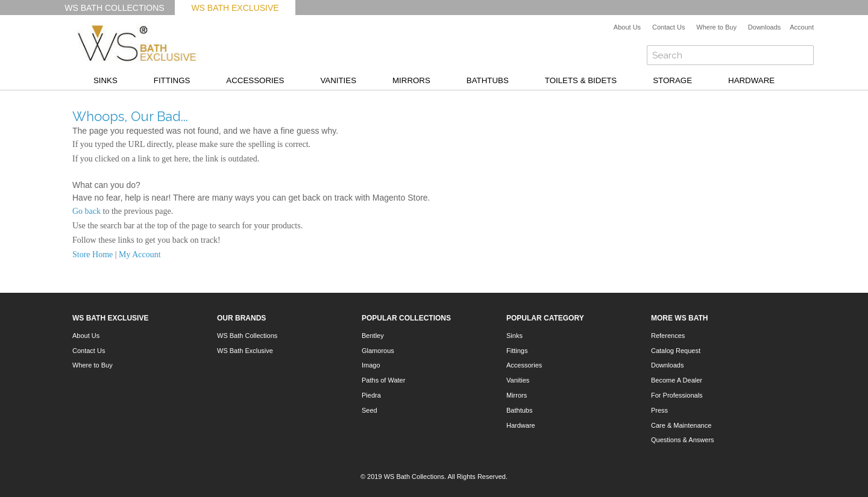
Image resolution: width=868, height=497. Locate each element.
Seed (370, 410)
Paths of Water (383, 380)
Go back (86, 211)
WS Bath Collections (114, 8)
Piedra (371, 395)
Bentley (373, 336)
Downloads (764, 27)
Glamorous (378, 351)
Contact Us (668, 27)
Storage (672, 80)
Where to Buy (716, 27)
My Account (140, 255)
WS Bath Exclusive (235, 8)
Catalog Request (676, 351)
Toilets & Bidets (581, 80)
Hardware (751, 80)
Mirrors (411, 80)
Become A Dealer (677, 380)
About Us (627, 27)
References (668, 336)
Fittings (172, 80)
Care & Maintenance (681, 425)
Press (659, 410)
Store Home (93, 255)
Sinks (105, 80)
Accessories (255, 80)
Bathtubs (488, 80)
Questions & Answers (683, 440)
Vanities (338, 80)
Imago (371, 365)
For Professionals (677, 395)
